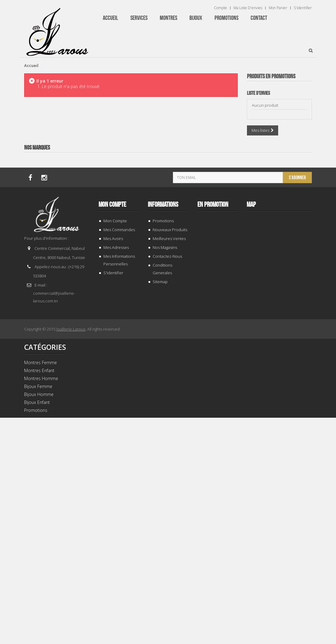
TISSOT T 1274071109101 (279, 592)
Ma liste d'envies (248, 8)
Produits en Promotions (271, 76)
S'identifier (303, 8)
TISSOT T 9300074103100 (279, 197)
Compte (220, 8)
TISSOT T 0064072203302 (279, 461)
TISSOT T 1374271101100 (279, 329)
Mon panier (278, 8)
